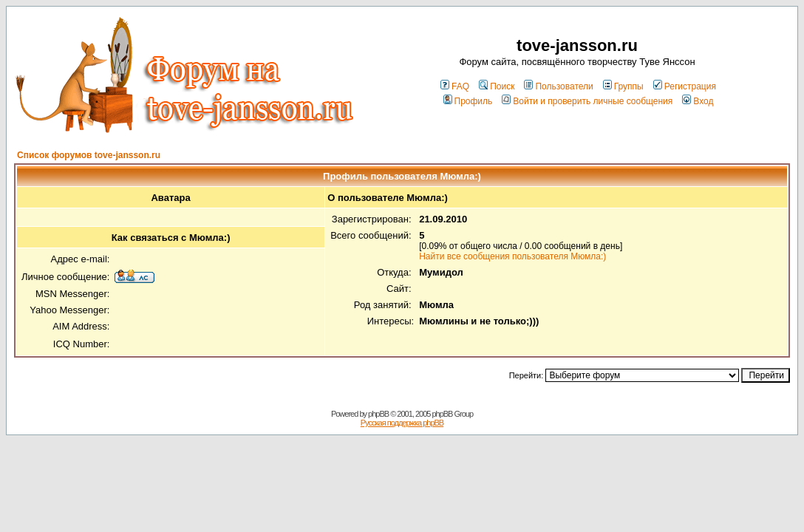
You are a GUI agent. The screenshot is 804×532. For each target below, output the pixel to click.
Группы (623, 86)
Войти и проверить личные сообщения (587, 101)
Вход (698, 101)
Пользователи (558, 86)
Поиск (497, 86)
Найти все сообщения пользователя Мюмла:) (512, 256)
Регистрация (685, 86)
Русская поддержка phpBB (402, 423)
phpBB (378, 414)
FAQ (455, 86)
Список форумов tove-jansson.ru (89, 155)
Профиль (468, 101)
